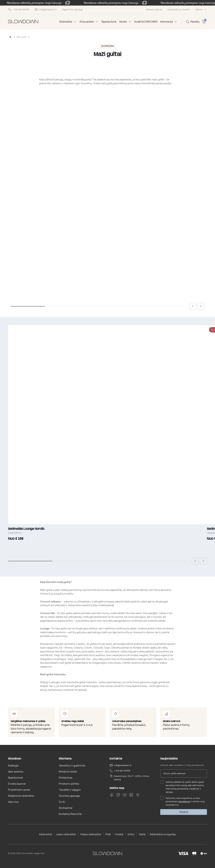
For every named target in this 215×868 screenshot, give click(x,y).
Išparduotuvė (109, 22)
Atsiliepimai (66, 808)
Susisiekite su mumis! (179, 9)
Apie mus (13, 802)
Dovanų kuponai (154, 9)
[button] (193, 306)
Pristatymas (66, 778)
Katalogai (13, 765)
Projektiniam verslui (19, 790)
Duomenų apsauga (69, 796)
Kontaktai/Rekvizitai (70, 814)
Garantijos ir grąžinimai (72, 765)
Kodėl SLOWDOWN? (146, 22)
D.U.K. (62, 802)
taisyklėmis (184, 801)
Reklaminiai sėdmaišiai (21, 796)
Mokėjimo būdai (68, 772)
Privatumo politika (69, 784)
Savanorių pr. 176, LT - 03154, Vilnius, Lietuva (132, 778)
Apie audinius (16, 772)
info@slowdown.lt (123, 765)
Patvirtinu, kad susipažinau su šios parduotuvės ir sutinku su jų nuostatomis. (182, 801)
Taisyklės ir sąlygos (70, 790)
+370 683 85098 (122, 771)
